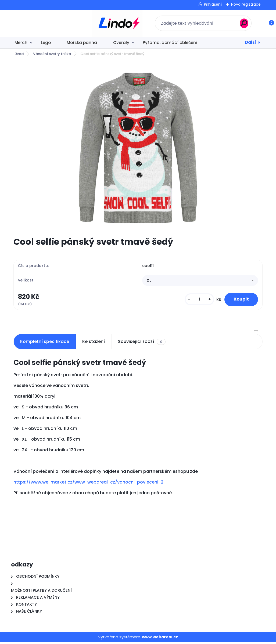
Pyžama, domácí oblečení (170, 43)
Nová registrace (246, 4)
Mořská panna (82, 43)
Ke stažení (94, 343)
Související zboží (142, 343)
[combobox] (200, 281)
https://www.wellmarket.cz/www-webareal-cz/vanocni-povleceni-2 (88, 484)
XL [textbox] (149, 281)
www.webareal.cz (160, 639)
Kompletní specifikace (45, 343)
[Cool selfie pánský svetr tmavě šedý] (138, 148)
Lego (46, 43)
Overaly (121, 43)
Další (251, 42)
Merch (21, 43)
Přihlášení (213, 4)
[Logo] (44, 23)
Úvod (19, 54)
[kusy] (195, 300)
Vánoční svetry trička (52, 54)
